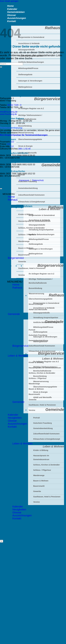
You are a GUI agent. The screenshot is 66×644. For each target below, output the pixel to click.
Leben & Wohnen (18, 356)
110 (9, 144)
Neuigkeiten (15, 418)
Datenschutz (38, 180)
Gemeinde (18, 402)
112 (12, 142)
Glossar (12, 421)
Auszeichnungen (17, 424)
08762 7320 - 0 (14, 105)
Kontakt (12, 21)
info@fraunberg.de (9, 112)
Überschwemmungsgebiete (45, 387)
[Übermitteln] (1, 67)
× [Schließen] (2, 541)
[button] (15, 282)
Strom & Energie (40, 392)
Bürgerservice (20, 346)
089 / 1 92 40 (24, 149)
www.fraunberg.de (8, 114)
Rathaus (17, 288)
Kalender (13, 415)
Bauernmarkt (24, 255)
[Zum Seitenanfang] (1, 189)
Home (16, 285)
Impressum (24, 180)
